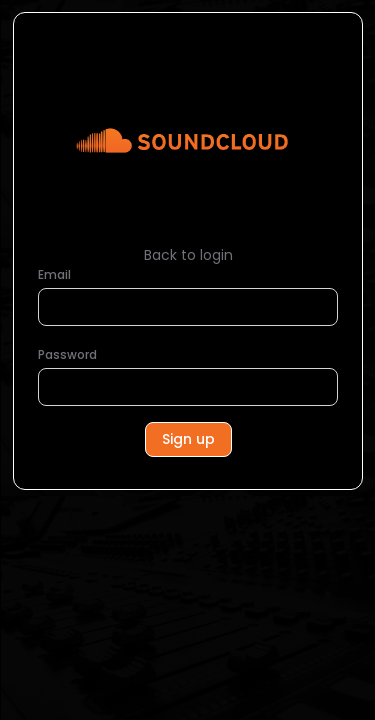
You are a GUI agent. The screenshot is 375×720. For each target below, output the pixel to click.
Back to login (188, 255)
